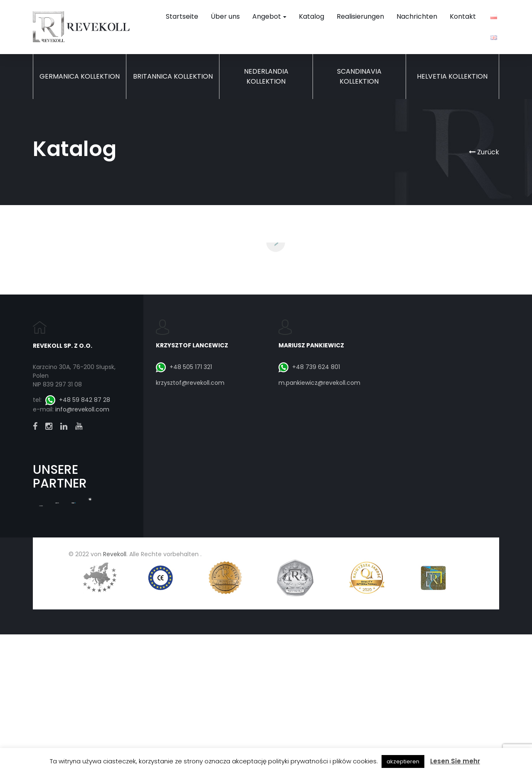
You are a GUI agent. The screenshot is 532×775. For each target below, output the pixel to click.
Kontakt (463, 16)
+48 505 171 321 (184, 540)
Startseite (182, 16)
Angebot (269, 16)
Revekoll (115, 727)
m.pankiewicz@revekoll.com (319, 556)
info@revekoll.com (82, 582)
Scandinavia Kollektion (359, 76)
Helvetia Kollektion (452, 76)
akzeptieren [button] (403, 761)
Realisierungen (360, 16)
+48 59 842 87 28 (78, 572)
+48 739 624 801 (309, 540)
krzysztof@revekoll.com (190, 556)
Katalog (312, 16)
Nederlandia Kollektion (266, 76)
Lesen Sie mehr (455, 761)
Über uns (225, 16)
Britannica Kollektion (173, 76)
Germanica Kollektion (80, 76)
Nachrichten (417, 16)
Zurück (484, 152)
